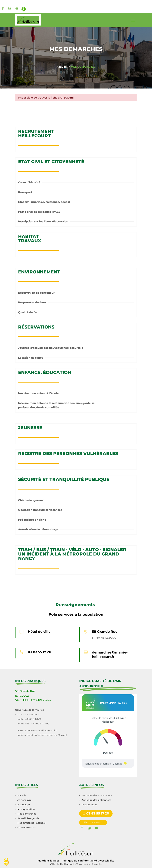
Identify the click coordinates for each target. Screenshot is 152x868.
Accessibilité (106, 861)
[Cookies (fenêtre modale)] (6, 862)
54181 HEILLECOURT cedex (33, 700)
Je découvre (24, 800)
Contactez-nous (27, 827)
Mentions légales (48, 861)
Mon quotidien (26, 809)
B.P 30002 (22, 696)
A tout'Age (24, 804)
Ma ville (22, 795)
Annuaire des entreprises (96, 800)
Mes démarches (27, 814)
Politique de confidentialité (79, 861)
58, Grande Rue (25, 691)
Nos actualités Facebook (32, 823)
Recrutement (89, 804)
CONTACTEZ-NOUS (95, 822)
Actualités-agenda (28, 818)
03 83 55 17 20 (40, 652)
